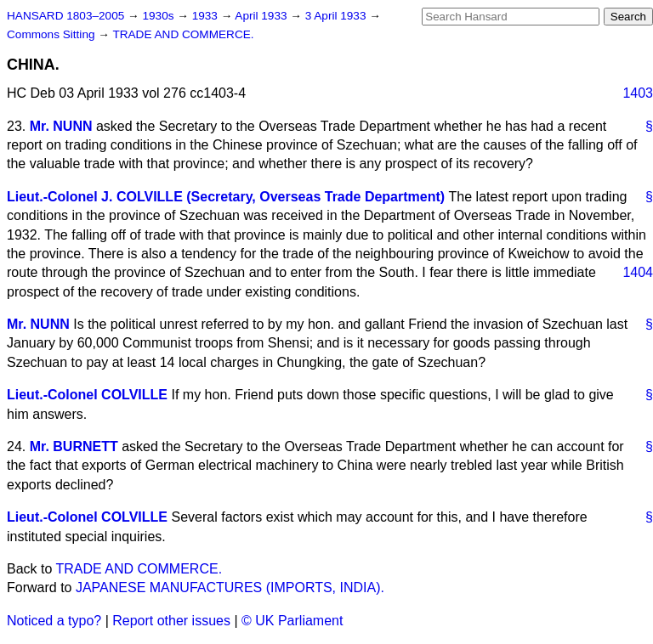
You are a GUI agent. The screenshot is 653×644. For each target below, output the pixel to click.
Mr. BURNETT (74, 446)
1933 (207, 16)
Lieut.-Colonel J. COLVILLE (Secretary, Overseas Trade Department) (226, 197)
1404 (638, 272)
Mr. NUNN (61, 126)
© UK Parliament (292, 621)
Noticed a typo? (54, 621)
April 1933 (262, 16)
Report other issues (171, 621)
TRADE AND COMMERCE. (183, 34)
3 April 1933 (338, 16)
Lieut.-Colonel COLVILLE (87, 395)
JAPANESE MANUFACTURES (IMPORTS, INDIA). (230, 588)
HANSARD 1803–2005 (65, 16)
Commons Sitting (52, 34)
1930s (159, 16)
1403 (638, 93)
